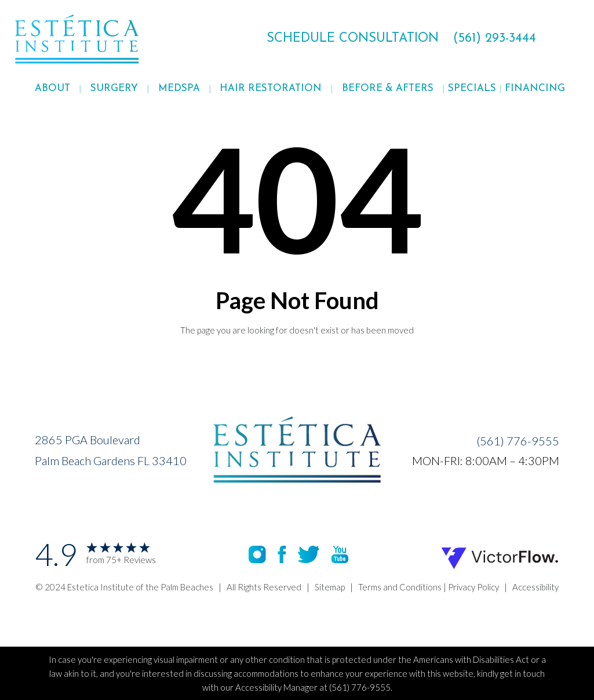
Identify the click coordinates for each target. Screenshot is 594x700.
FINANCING (535, 88)
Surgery (114, 88)
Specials (472, 88)
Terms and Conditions (400, 587)
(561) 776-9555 (518, 441)
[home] (106, 39)
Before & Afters (388, 88)
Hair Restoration (271, 88)
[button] (52, 89)
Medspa (179, 88)
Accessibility (535, 587)
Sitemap (330, 587)
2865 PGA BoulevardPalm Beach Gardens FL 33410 (111, 450)
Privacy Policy (473, 587)
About (52, 88)
